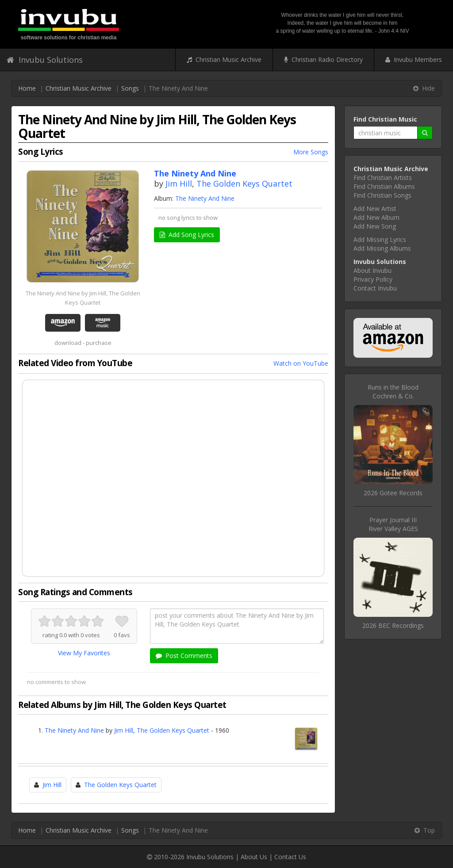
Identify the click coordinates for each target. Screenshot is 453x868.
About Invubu (372, 270)
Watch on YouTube (301, 363)
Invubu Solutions (45, 60)
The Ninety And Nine (205, 198)
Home (27, 88)
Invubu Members (414, 59)
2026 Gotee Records (393, 493)
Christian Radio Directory (323, 59)
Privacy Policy (373, 279)
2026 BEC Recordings (393, 625)
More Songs (311, 152)
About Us (254, 857)
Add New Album (376, 217)
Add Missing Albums (382, 248)
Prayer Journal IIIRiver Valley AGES (393, 524)
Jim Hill (179, 184)
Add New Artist (375, 208)
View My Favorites (84, 653)
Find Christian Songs (382, 195)
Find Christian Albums (384, 186)
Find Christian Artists (383, 178)
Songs (130, 88)
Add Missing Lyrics (380, 239)
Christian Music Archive (224, 59)
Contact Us (290, 857)
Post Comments (184, 656)
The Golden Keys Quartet (244, 184)
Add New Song (375, 226)
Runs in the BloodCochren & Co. (393, 392)
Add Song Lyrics (187, 235)
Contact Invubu (375, 288)
